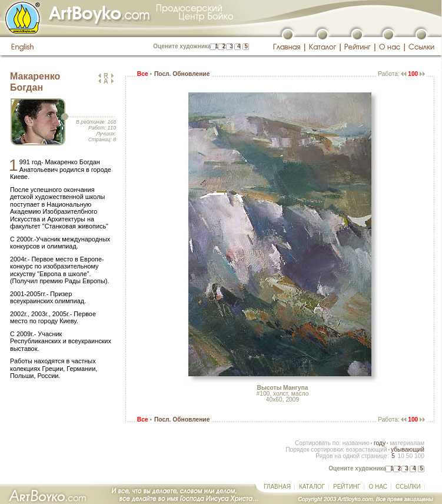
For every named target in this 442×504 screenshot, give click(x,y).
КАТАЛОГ (312, 487)
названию (356, 443)
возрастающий (367, 450)
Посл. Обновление (182, 74)
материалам (407, 443)
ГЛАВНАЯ (277, 487)
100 (419, 456)
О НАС (378, 487)
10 (401, 456)
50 (409, 456)
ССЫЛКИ (408, 487)
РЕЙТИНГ (347, 487)
